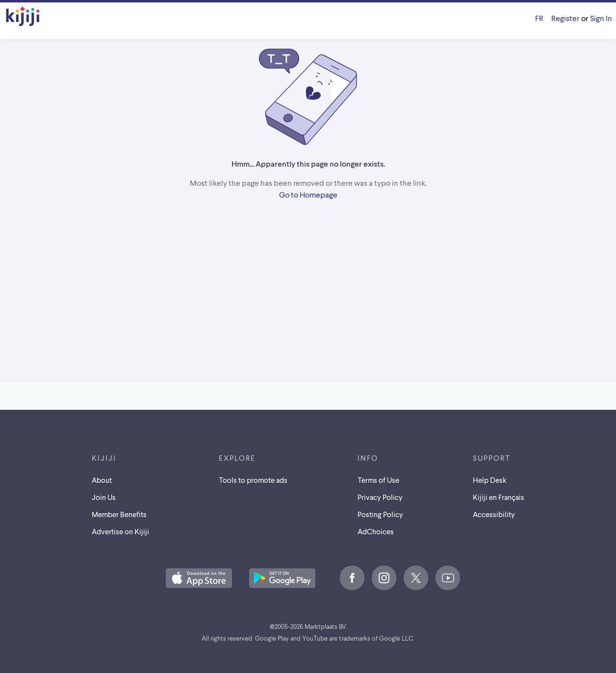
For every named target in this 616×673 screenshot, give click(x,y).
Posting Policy (380, 514)
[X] (416, 578)
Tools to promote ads (253, 480)
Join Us (104, 497)
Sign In (601, 18)
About (102, 480)
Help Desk (490, 480)
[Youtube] (448, 578)
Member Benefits (119, 514)
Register (565, 18)
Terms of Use (378, 480)
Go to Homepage (308, 194)
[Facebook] (352, 578)
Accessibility (494, 514)
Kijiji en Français (499, 497)
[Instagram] (384, 578)
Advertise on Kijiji (120, 531)
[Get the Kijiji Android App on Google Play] (282, 579)
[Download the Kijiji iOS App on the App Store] (199, 579)
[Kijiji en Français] (539, 18)
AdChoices (376, 531)
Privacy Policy (380, 497)
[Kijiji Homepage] (24, 17)
